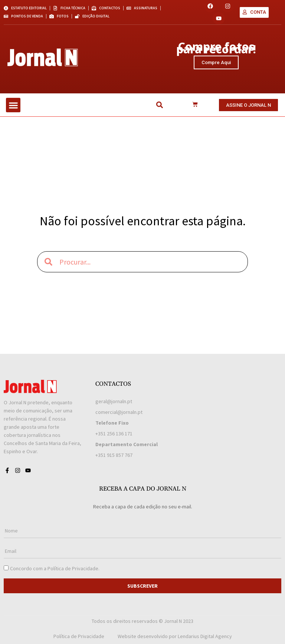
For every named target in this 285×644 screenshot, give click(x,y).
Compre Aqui (216, 62)
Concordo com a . (55, 568)
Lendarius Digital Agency (205, 636)
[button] (13, 105)
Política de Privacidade (73, 568)
